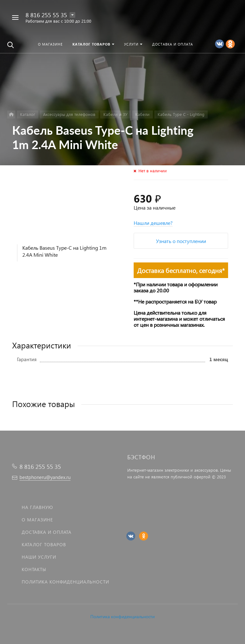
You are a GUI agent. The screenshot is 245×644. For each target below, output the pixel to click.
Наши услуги (39, 557)
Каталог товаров (44, 544)
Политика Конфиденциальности (65, 582)
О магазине (37, 520)
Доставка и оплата (47, 532)
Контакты (34, 569)
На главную (37, 507)
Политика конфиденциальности (122, 616)
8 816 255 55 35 (46, 15)
